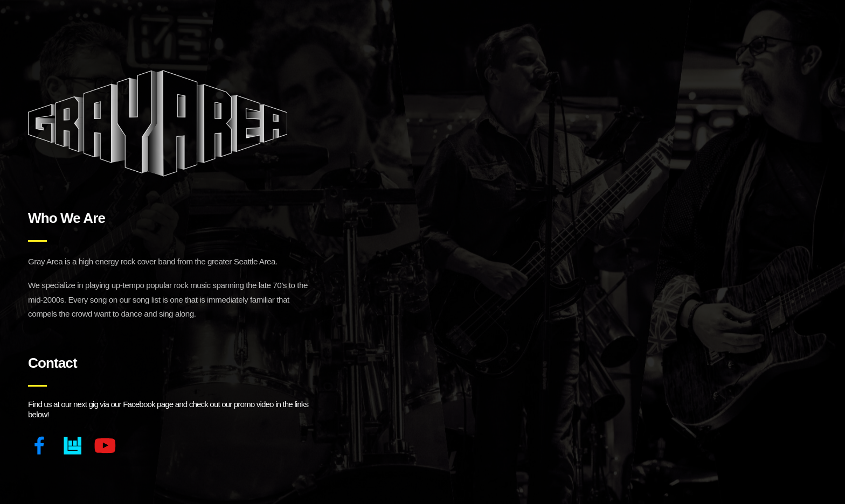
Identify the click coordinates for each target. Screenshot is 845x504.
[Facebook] (40, 446)
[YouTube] (105, 446)
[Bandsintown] (72, 446)
